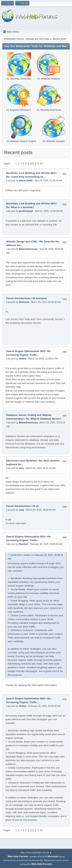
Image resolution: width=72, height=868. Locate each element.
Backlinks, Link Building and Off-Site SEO (31, 173)
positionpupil (26, 211)
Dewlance (24, 302)
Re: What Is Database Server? (43, 419)
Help (22, 853)
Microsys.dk (37, 860)
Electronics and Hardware (22, 461)
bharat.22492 (26, 181)
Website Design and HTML (22, 242)
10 (41, 164)
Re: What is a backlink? (20, 207)
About (61, 857)
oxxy (21, 468)
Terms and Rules (34, 853)
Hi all (36, 506)
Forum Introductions (18, 298)
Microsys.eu (26, 860)
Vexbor (23, 359)
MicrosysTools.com (12, 860)
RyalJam (23, 544)
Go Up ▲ (47, 853)
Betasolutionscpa (28, 249)
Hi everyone (40, 298)
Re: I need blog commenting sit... (26, 177)
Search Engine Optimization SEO (26, 351)
